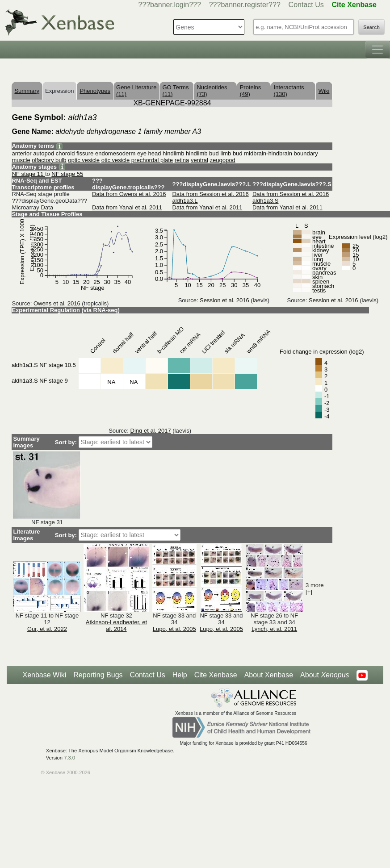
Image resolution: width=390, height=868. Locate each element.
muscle (21, 160)
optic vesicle (84, 160)
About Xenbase (269, 675)
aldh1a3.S (266, 201)
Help (180, 675)
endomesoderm (115, 153)
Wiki (324, 91)
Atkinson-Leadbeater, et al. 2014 (116, 626)
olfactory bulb (49, 160)
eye (142, 153)
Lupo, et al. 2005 (174, 629)
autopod (44, 153)
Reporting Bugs (98, 675)
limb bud (231, 153)
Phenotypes (95, 91)
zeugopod (223, 160)
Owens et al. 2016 (57, 303)
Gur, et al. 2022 (47, 629)
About (325, 675)
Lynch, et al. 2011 (274, 629)
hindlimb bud (202, 153)
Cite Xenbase (216, 675)
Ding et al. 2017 (151, 431)
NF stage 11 (28, 174)
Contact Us (306, 5)
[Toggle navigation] (377, 50)
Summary (27, 91)
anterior (21, 153)
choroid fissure (75, 153)
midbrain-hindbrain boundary (281, 153)
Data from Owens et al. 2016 (129, 194)
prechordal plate (152, 160)
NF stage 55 (67, 174)
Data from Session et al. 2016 (210, 194)
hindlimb (173, 153)
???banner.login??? (170, 5)
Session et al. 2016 (224, 300)
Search (371, 27)
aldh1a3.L (185, 201)
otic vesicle (116, 160)
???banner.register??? (245, 5)
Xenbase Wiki (44, 675)
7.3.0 (69, 758)
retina (182, 160)
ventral (199, 160)
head (155, 153)
